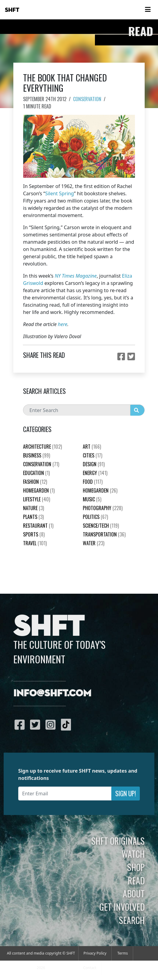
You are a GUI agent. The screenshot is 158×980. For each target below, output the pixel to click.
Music (92, 499)
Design (94, 464)
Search (132, 920)
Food (93, 482)
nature (34, 508)
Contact (90, 968)
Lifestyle (37, 499)
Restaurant (38, 526)
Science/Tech (101, 526)
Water (94, 543)
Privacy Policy (95, 953)
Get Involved (122, 907)
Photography (103, 508)
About (134, 893)
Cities (92, 455)
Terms (123, 953)
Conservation (87, 99)
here (63, 324)
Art (92, 447)
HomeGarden (39, 490)
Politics (95, 517)
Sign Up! (126, 793)
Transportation (104, 534)
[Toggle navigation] (148, 10)
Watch (133, 854)
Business (37, 455)
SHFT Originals (118, 841)
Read (136, 880)
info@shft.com (52, 694)
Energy (95, 473)
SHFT (12, 10)
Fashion (35, 482)
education (36, 473)
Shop (136, 867)
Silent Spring (60, 193)
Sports (34, 534)
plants (33, 517)
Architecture (42, 447)
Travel (35, 543)
